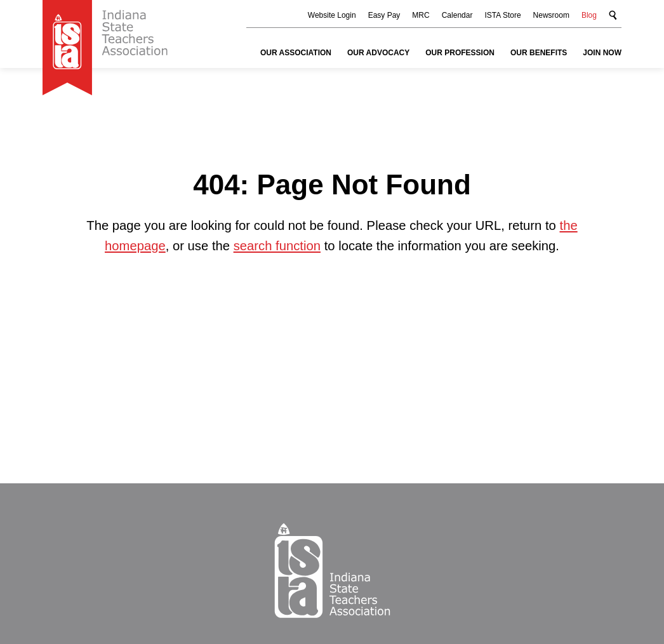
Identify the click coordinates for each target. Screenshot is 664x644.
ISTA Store (502, 15)
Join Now (602, 53)
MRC (421, 15)
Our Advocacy (378, 53)
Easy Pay (384, 15)
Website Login (332, 15)
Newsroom (551, 15)
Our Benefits (539, 53)
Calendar (457, 15)
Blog (589, 15)
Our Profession (460, 53)
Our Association (296, 53)
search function (277, 246)
